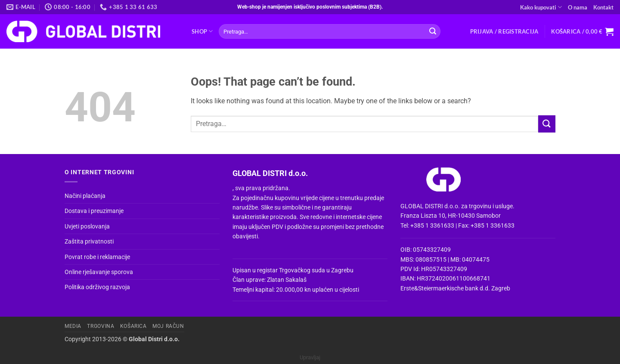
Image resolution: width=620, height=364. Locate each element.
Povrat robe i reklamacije (97, 257)
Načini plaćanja (85, 196)
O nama (578, 7)
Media (73, 326)
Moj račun (168, 326)
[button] (504, 31)
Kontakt (603, 7)
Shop (202, 31)
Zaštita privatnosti (89, 241)
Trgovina (101, 326)
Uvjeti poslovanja (87, 226)
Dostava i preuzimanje (94, 211)
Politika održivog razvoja (97, 287)
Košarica (133, 326)
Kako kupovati (541, 7)
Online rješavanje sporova (99, 272)
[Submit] (433, 31)
